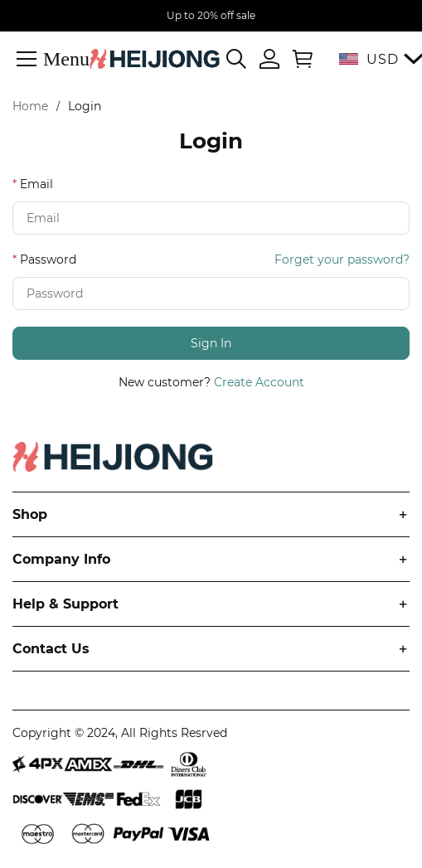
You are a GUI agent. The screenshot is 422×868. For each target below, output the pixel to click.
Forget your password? (342, 259)
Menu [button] (66, 58)
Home (30, 106)
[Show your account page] (269, 59)
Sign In (211, 343)
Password (48, 259)
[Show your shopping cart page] (299, 59)
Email (36, 184)
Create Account (259, 382)
